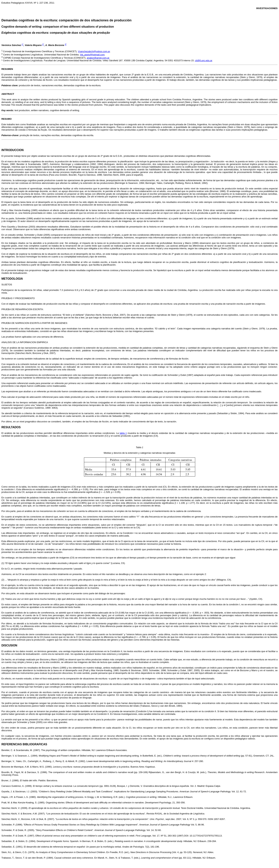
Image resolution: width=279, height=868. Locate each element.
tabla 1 (123, 433)
